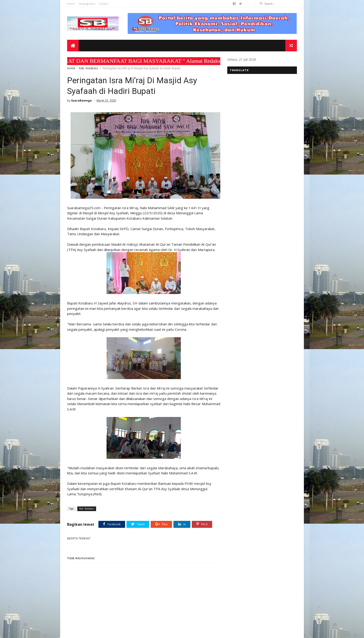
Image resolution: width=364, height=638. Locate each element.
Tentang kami (87, 4)
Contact (103, 4)
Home (71, 4)
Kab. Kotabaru (89, 68)
